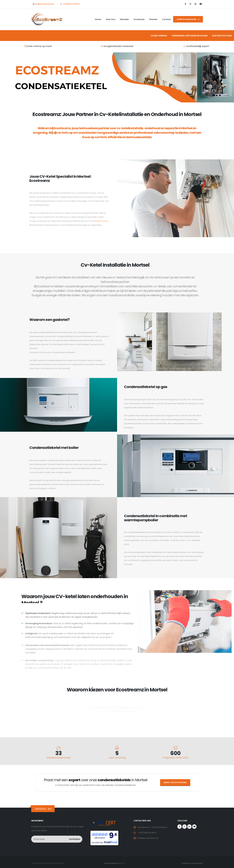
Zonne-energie (159, 36)
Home (98, 19)
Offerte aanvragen (188, 19)
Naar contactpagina (138, 783)
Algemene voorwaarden (192, 863)
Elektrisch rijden (222, 36)
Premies (153, 19)
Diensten (124, 19)
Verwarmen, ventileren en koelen (190, 36)
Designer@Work (111, 863)
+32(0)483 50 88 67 (71, 4)
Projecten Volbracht (176, 758)
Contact (166, 19)
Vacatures (139, 19)
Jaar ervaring (117, 758)
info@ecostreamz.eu (44, 4)
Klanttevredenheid (59, 758)
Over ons (111, 19)
